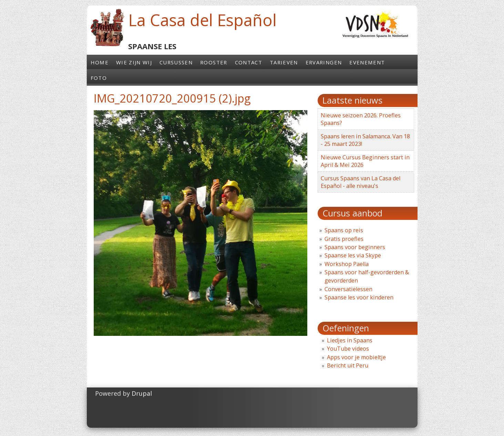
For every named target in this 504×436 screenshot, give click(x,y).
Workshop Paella (347, 264)
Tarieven (284, 62)
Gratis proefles (344, 239)
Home (100, 62)
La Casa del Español (202, 20)
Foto (99, 78)
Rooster (214, 62)
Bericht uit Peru (348, 365)
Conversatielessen (348, 289)
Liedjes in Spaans (350, 340)
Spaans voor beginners (355, 247)
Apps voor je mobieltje (356, 357)
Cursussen (176, 62)
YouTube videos (348, 349)
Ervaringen (324, 62)
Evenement (367, 62)
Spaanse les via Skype (353, 255)
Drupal (142, 393)
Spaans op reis (344, 230)
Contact (249, 62)
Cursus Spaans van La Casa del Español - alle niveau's (361, 182)
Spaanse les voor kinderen (359, 297)
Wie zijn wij (134, 62)
